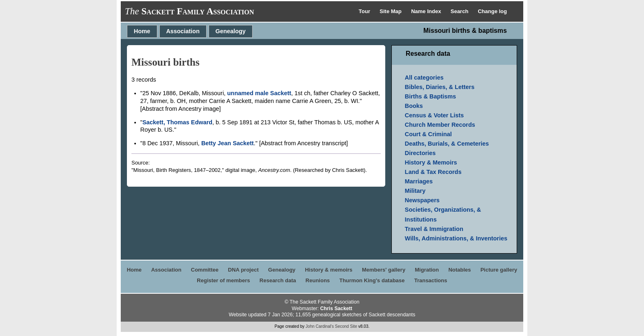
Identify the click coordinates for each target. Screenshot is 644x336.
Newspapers (422, 200)
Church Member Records (440, 125)
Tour (365, 11)
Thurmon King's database (372, 280)
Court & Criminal (428, 134)
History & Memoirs (431, 162)
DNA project (243, 270)
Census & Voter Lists (435, 115)
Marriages (419, 181)
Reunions (318, 280)
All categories (424, 78)
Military (415, 191)
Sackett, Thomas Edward (177, 122)
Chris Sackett (336, 309)
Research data (278, 280)
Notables (460, 270)
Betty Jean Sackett (228, 143)
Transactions (430, 280)
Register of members (223, 280)
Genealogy (231, 31)
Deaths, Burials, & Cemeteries (447, 144)
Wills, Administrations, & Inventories (456, 238)
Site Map (391, 11)
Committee (205, 270)
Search (460, 11)
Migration (427, 270)
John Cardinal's (320, 326)
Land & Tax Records (433, 172)
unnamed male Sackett (259, 93)
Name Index (427, 11)
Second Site (346, 326)
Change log (492, 11)
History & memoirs (329, 270)
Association (183, 31)
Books (414, 106)
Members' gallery (384, 270)
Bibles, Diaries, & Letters (440, 87)
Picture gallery (499, 270)
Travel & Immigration (434, 229)
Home (142, 31)
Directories (420, 153)
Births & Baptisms (431, 96)
